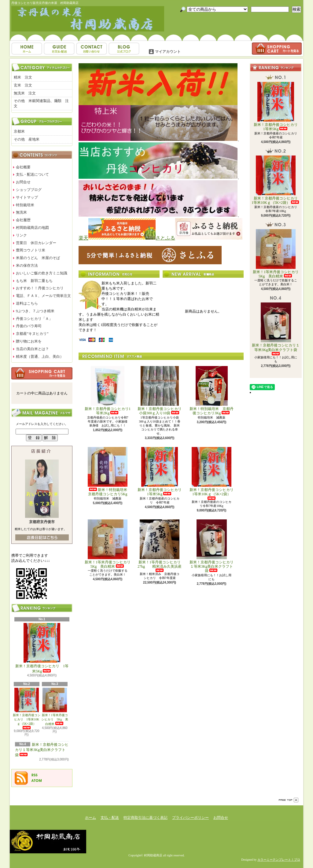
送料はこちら (27, 303)
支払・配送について (59, 49)
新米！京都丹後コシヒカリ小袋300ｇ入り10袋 (160, 391)
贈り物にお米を (29, 341)
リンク (21, 235)
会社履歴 (23, 220)
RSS (35, 775)
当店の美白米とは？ (32, 349)
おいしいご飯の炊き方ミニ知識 (42, 273)
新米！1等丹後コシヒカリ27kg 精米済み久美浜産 (160, 546)
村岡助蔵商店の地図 (32, 228)
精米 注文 (23, 77)
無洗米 (21, 212)
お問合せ (92, 49)
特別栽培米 (25, 205)
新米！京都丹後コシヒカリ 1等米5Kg (42, 648)
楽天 (83, 238)
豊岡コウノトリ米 (31, 250)
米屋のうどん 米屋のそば (38, 258)
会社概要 (23, 167)
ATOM (37, 781)
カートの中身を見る (42, 373)
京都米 (19, 131)
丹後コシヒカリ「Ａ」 (34, 319)
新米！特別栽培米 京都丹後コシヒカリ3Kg (212, 391)
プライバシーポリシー (190, 818)
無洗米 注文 (25, 93)
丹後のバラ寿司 (29, 326)
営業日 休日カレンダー (36, 243)
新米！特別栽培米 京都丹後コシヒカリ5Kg (109, 472)
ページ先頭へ (289, 800)
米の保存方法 (27, 266)
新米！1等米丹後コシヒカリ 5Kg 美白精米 (55, 707)
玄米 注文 (23, 85)
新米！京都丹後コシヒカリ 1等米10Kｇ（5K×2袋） (27, 709)
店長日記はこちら (42, 537)
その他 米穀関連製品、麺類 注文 (41, 103)
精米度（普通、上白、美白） (40, 357)
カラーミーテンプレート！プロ (279, 860)
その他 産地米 (27, 139)
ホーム (27, 49)
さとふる (165, 238)
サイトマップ (27, 197)
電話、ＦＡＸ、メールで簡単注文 (43, 296)
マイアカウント (168, 52)
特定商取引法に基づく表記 (145, 818)
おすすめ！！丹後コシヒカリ (40, 288)
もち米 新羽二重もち (34, 281)
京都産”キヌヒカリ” (32, 334)
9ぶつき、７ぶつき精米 (35, 311)
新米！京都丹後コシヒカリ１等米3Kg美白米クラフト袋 (42, 750)
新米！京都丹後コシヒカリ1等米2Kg (108, 391)
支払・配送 (110, 818)
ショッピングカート (277, 49)
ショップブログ (124, 49)
